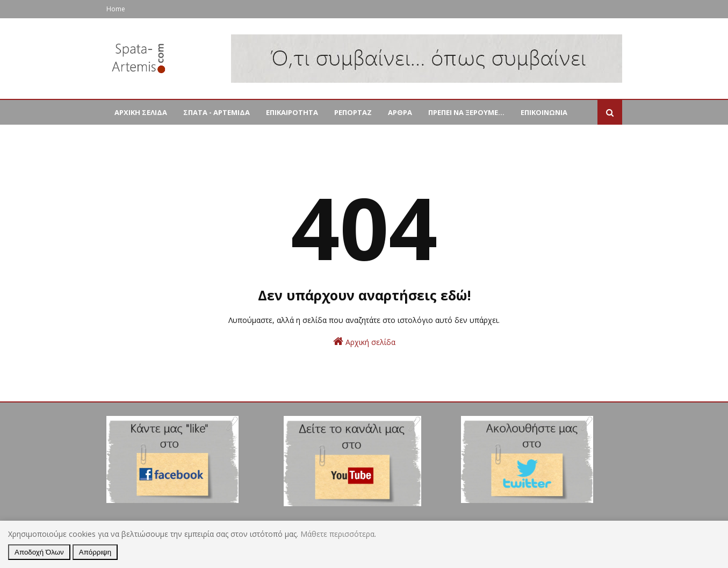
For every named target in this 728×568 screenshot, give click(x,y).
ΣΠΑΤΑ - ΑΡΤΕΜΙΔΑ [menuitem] (217, 112)
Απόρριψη (95, 552)
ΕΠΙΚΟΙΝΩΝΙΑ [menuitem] (544, 112)
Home (116, 9)
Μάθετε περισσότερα (337, 534)
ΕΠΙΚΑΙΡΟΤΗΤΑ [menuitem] (292, 112)
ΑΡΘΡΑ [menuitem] (400, 112)
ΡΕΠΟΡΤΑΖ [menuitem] (353, 112)
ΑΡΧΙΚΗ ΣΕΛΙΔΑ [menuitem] (141, 112)
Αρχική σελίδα (364, 341)
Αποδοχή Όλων (39, 552)
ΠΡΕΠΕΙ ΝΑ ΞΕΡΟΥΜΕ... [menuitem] (466, 112)
